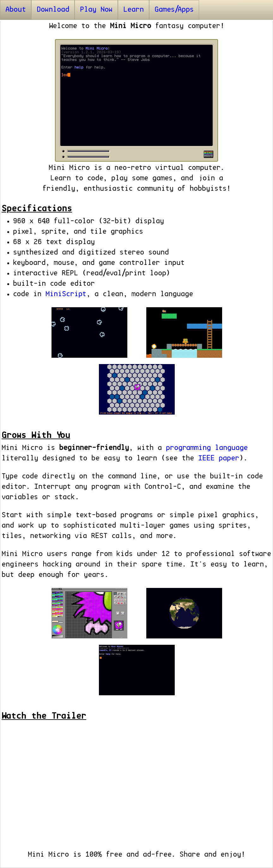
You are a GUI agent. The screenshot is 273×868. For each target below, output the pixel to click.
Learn (133, 10)
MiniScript (66, 294)
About (16, 10)
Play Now (96, 10)
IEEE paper (219, 458)
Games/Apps (174, 10)
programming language (207, 448)
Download (53, 10)
